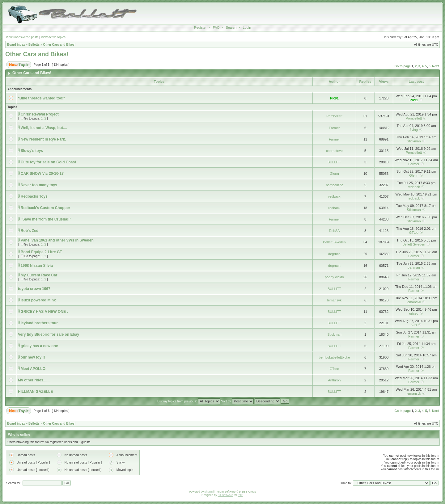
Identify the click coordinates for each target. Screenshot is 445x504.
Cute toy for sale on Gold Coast (48, 162)
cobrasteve (334, 151)
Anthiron (335, 380)
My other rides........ (35, 380)
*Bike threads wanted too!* (41, 98)
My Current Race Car (39, 275)
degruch (334, 254)
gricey (414, 313)
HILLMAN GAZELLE (35, 392)
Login (247, 27)
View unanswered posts (22, 37)
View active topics (53, 37)
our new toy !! (33, 357)
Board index (16, 45)
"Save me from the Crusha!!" (46, 219)
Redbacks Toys (34, 196)
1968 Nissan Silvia (37, 266)
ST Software (225, 495)
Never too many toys (39, 185)
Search (231, 27)
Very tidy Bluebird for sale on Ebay (49, 334)
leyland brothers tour (39, 323)
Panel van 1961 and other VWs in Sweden (57, 240)
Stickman (414, 141)
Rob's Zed (30, 231)
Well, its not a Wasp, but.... (44, 128)
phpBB (209, 492)
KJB (414, 325)
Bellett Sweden (334, 242)
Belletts (34, 45)
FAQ (216, 27)
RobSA (335, 231)
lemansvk (334, 300)
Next (435, 66)
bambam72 (334, 185)
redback (414, 187)
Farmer (334, 128)
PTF (240, 495)
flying (414, 130)
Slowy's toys (32, 151)
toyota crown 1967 (34, 289)
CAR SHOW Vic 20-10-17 (42, 174)
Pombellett (334, 116)
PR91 (334, 98)
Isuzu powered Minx (38, 300)
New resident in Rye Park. (43, 139)
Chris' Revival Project (40, 114)
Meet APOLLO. (34, 369)
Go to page (403, 66)
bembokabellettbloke (335, 357)
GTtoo (414, 233)
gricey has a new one (39, 346)
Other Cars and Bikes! (59, 45)
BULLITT (334, 162)
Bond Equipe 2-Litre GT (41, 252)
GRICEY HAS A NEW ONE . (44, 312)
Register (200, 27)
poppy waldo (334, 277)
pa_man (414, 267)
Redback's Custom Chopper (45, 208)
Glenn (334, 174)
